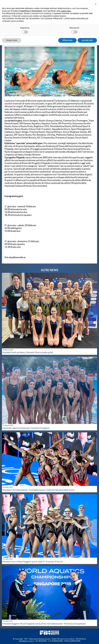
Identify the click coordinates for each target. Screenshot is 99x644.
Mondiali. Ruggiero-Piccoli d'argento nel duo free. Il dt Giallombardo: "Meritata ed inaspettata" (44, 624)
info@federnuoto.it (26, 641)
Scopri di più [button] (12, 40)
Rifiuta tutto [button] (67, 40)
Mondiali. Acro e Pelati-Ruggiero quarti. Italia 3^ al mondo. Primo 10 (33, 562)
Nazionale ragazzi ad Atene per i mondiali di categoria (26, 428)
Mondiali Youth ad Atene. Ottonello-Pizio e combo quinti (28, 352)
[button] (96, 4)
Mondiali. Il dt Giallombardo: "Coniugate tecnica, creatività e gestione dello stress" (39, 490)
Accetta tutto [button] (87, 40)
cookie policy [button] (66, 11)
